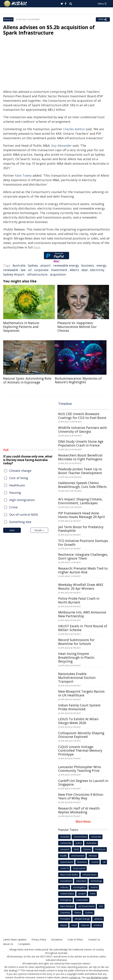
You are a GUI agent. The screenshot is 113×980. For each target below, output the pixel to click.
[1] (19, 970)
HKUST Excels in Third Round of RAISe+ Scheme (83, 628)
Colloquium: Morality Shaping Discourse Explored (81, 735)
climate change (82, 919)
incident (98, 925)
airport (45, 265)
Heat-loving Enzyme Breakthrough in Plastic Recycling (76, 658)
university (96, 837)
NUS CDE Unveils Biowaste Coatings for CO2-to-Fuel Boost (82, 416)
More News (83, 821)
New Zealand (67, 906)
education (81, 881)
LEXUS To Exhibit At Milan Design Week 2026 (78, 721)
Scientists (65, 912)
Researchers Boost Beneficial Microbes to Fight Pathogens (80, 457)
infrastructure (37, 274)
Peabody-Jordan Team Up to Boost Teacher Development (80, 471)
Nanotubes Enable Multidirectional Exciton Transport (77, 678)
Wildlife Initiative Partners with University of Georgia (82, 430)
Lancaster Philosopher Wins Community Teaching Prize (80, 769)
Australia (19, 265)
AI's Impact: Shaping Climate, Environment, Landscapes (80, 501)
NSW (76, 849)
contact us (75, 977)
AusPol (94, 887)
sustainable (82, 900)
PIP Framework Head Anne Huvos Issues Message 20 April (81, 515)
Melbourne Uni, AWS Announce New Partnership (82, 614)
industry (64, 887)
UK (104, 862)
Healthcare (17, 485)
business (88, 265)
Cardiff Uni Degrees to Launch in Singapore (83, 783)
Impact (64, 925)
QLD (101, 906)
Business (8, 19)
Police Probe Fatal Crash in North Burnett (79, 600)
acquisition (58, 274)
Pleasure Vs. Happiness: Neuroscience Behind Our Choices (77, 327)
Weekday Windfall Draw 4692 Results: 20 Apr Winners (81, 587)
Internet (85, 925)
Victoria (87, 849)
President (65, 919)
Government (80, 837)
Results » (39, 530)
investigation (80, 887)
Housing (15, 493)
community (66, 843)
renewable (11, 270)
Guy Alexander (61, 146)
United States (67, 894)
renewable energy (66, 265)
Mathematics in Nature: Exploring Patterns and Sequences (21, 327)
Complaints (24, 944)
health (64, 856)
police (79, 843)
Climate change (20, 471)
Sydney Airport (14, 274)
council (95, 862)
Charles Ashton (74, 129)
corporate (41, 270)
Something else (20, 522)
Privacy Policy (39, 940)
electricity (97, 270)
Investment (59, 270)
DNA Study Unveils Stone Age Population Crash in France (81, 443)
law (23, 270)
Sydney (33, 265)
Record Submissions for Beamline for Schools (76, 642)
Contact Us (94, 940)
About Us (8, 944)
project (82, 894)
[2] (21, 970)
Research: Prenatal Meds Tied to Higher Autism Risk (83, 570)
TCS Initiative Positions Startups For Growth (83, 543)
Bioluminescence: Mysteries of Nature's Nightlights (78, 380)
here (37, 247)
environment (78, 856)
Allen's (74, 270)
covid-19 (64, 868)
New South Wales (69, 875)
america (98, 919)
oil (30, 270)
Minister (93, 856)
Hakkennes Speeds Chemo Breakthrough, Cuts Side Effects (82, 485)
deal (84, 270)
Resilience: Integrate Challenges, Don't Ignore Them (83, 557)
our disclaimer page (97, 977)
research (65, 849)
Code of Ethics (75, 940)
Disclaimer (57, 940)
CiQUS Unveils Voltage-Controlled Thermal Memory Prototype (80, 751)
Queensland (67, 862)
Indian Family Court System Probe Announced (79, 707)
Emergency (66, 900)
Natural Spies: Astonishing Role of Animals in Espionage (27, 380)
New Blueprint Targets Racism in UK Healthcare (81, 693)
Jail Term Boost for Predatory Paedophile (81, 529)
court (74, 925)
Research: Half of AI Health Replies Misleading (79, 810)
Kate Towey (23, 175)
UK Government (86, 906)
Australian (91, 843)
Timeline (65, 404)
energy (101, 265)
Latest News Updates (15, 940)
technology (96, 881)
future (78, 912)
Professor (100, 849)
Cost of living (19, 478)
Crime (13, 507)
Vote (12, 530)
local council (79, 868)
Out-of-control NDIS (24, 515)
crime (93, 894)
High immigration (22, 500)
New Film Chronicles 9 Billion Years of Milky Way (81, 796)
